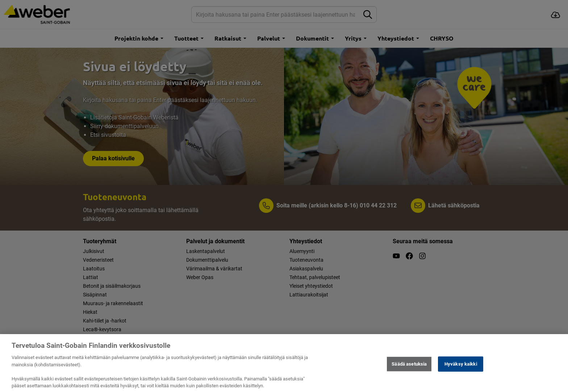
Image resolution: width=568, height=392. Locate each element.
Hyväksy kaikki (461, 369)
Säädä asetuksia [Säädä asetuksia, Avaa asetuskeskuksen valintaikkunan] (409, 369)
